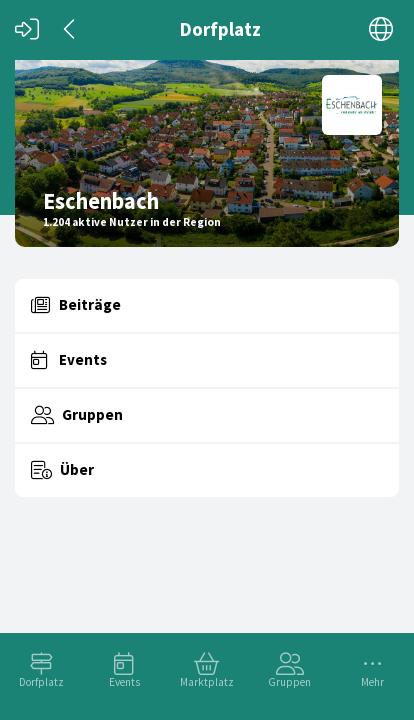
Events (124, 682)
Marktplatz (207, 682)
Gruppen (289, 682)
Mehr (372, 682)
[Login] (27, 29)
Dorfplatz (41, 682)
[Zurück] (70, 29)
